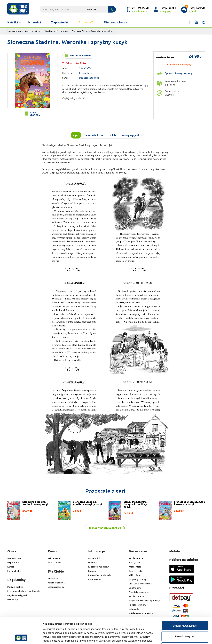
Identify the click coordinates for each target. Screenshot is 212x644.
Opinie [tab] (113, 135)
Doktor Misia (94, 562)
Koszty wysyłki (95, 579)
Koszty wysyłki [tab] (130, 135)
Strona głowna (14, 31)
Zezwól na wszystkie (185, 601)
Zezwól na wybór (185, 612)
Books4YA (86, 22)
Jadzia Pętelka (136, 558)
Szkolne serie (135, 588)
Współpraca (13, 562)
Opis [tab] (76, 135)
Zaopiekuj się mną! (138, 579)
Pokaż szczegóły (174, 638)
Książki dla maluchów (98, 567)
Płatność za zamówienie (100, 575)
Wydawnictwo (114, 22)
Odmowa (185, 623)
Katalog (92, 571)
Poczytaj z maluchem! (139, 592)
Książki (13, 22)
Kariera (11, 567)
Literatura (48, 31)
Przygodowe (63, 31)
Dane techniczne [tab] (94, 135)
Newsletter (53, 578)
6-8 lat (37, 31)
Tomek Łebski (135, 571)
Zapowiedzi (60, 22)
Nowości (35, 22)
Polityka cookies (15, 587)
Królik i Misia (135, 567)
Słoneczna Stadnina (89, 78)
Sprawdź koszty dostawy (179, 73)
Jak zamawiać (54, 558)
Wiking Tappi (135, 575)
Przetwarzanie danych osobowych (23, 591)
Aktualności (94, 558)
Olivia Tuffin (85, 68)
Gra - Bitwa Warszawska (140, 584)
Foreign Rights (14, 571)
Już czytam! (134, 562)
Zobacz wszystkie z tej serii (105, 528)
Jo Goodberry (86, 73)
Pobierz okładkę (35, 114)
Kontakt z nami (55, 562)
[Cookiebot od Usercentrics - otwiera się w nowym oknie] (21, 638)
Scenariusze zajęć (56, 587)
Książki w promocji (57, 583)
